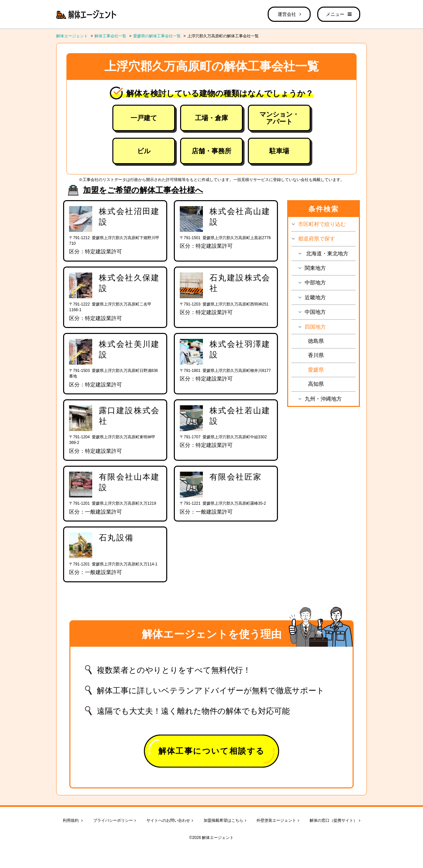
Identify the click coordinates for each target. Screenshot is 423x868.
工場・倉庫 (211, 118)
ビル (144, 151)
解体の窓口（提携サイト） (335, 820)
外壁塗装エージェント (278, 820)
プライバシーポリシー (115, 820)
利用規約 (73, 820)
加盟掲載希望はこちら (225, 820)
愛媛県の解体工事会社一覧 (157, 36)
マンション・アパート (279, 118)
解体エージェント (72, 36)
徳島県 (316, 341)
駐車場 (279, 151)
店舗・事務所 (211, 151)
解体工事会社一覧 (110, 36)
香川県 (316, 355)
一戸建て (144, 118)
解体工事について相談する (212, 751)
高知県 (316, 384)
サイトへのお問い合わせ (170, 820)
